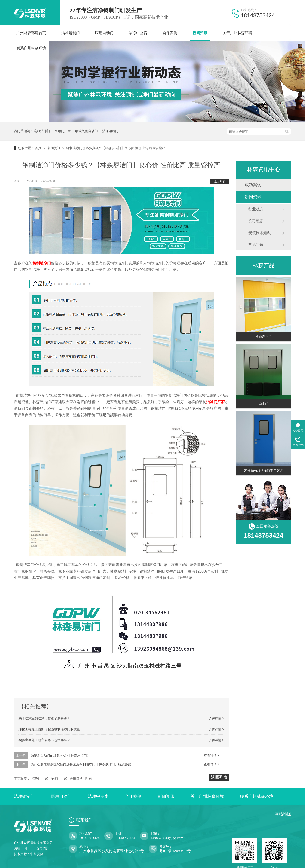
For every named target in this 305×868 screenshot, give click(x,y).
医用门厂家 (63, 131)
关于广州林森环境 (237, 33)
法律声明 (20, 848)
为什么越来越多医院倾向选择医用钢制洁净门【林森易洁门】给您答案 (81, 764)
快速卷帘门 (264, 337)
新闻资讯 (200, 33)
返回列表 (220, 181)
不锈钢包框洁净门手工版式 (264, 471)
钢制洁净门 (42, 263)
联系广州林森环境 (31, 48)
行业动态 (256, 209)
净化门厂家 (59, 778)
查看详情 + (212, 755)
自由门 (264, 404)
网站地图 (283, 814)
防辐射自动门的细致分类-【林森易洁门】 (60, 755)
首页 (39, 148)
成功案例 (253, 185)
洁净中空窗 (138, 33)
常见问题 (256, 245)
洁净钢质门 (110, 131)
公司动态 (256, 221)
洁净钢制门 (71, 33)
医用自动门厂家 (81, 778)
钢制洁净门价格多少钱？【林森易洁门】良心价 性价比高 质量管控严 (116, 148)
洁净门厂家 (216, 402)
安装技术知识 (259, 233)
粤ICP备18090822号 (175, 851)
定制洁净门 (42, 131)
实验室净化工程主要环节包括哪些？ (44, 740)
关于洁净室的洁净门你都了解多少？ (44, 718)
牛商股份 (37, 854)
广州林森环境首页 (31, 33)
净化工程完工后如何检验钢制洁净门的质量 (49, 729)
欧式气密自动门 (86, 131)
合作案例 (170, 33)
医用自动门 (104, 33)
